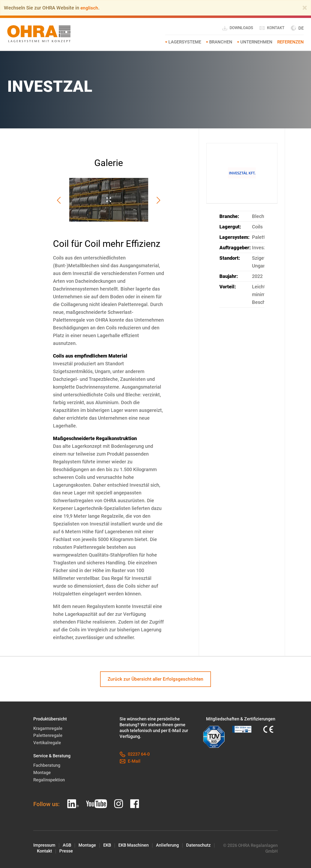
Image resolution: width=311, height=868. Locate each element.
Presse (66, 850)
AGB (67, 845)
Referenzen (290, 42)
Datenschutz (198, 845)
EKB (107, 845)
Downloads (238, 28)
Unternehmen (256, 42)
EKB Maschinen (134, 845)
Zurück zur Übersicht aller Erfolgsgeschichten (156, 679)
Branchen (221, 42)
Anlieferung (167, 845)
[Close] (305, 8)
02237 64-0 (135, 755)
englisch (89, 8)
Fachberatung (47, 765)
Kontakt (272, 28)
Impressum (44, 845)
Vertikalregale (47, 743)
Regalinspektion (49, 779)
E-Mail (130, 762)
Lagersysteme (185, 42)
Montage (42, 772)
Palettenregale (48, 736)
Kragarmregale (48, 729)
